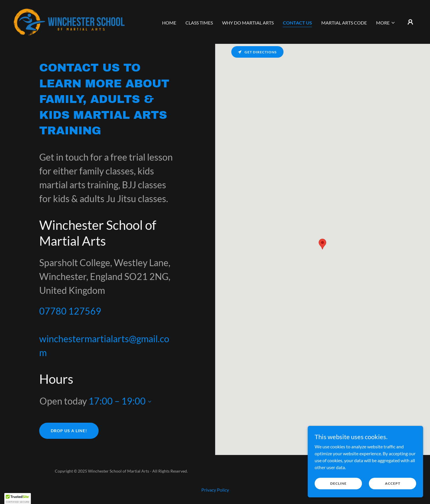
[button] (386, 23)
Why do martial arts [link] (248, 23)
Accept (393, 483)
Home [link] (169, 23)
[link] (70, 21)
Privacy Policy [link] (215, 490)
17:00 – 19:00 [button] (117, 401)
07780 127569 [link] (70, 311)
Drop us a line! (69, 431)
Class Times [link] (199, 23)
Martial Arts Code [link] (344, 23)
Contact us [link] (297, 23)
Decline (338, 483)
